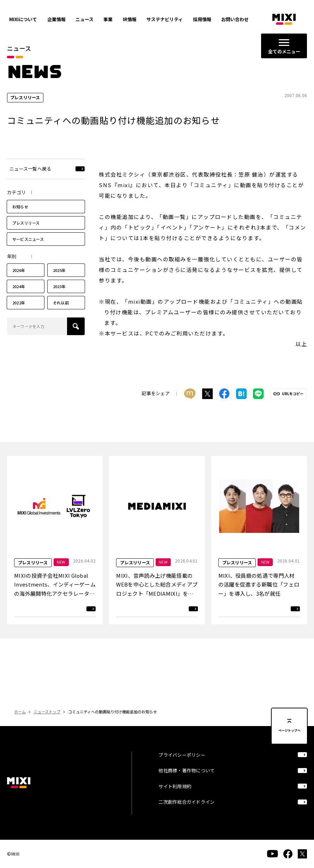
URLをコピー (293, 394)
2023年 (59, 286)
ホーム (20, 712)
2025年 (59, 270)
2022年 (19, 303)
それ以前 (61, 303)
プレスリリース (26, 223)
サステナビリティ (165, 19)
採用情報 (202, 19)
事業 (108, 19)
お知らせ (20, 207)
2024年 (19, 286)
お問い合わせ (235, 19)
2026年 (19, 270)
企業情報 (56, 19)
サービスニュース (28, 239)
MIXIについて (23, 19)
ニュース (84, 19)
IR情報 (130, 19)
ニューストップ (47, 712)
